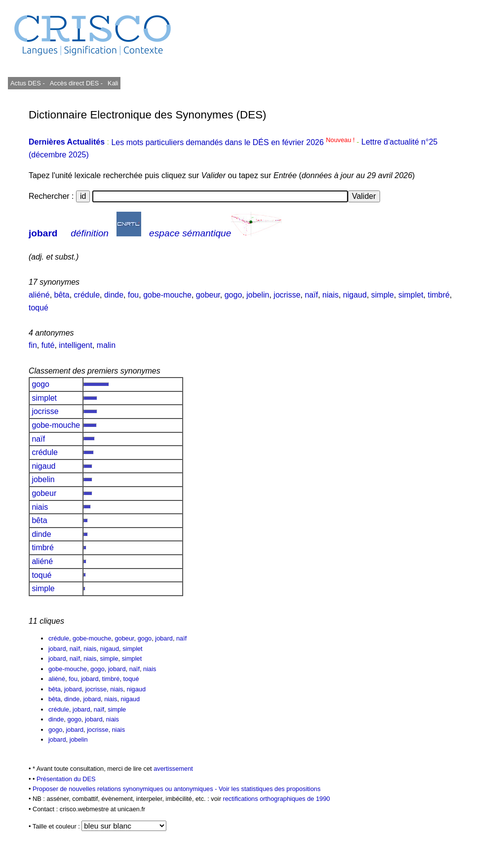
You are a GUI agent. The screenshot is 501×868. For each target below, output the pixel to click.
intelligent (76, 345)
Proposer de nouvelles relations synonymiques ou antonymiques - (126, 789)
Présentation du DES (66, 779)
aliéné (39, 295)
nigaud (355, 295)
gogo (233, 295)
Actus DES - (28, 83)
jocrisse (287, 295)
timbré (438, 295)
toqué (39, 308)
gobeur (208, 295)
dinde (114, 295)
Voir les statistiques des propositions (270, 789)
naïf (311, 295)
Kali (113, 83)
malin (106, 345)
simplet (411, 295)
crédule (87, 295)
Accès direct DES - (76, 83)
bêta (62, 295)
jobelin (258, 295)
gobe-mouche (167, 295)
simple (383, 295)
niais (330, 295)
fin (33, 345)
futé (48, 345)
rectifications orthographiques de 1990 (276, 799)
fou (133, 295)
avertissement (173, 769)
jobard (43, 233)
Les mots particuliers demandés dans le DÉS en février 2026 (234, 142)
